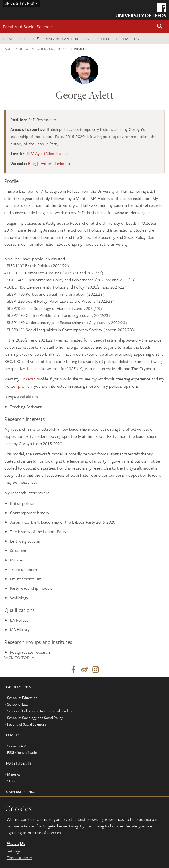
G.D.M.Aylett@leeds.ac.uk (46, 153)
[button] (160, 27)
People (103, 39)
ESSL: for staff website (24, 752)
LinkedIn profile (34, 379)
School (27, 39)
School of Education (22, 698)
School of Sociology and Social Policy (35, 718)
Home (8, 39)
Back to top (16, 657)
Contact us (127, 39)
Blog (32, 163)
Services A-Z (17, 746)
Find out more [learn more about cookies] (19, 857)
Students (14, 781)
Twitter (45, 163)
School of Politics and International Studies (40, 711)
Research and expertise (68, 39)
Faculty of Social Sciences (28, 27)
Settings (14, 851)
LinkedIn (62, 163)
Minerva (13, 774)
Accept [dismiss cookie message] (16, 842)
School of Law (18, 704)
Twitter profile (17, 386)
